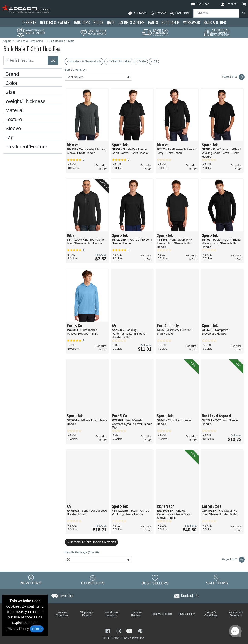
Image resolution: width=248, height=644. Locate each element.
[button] (196, 3)
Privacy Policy (18, 629)
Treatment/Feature (26, 147)
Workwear (192, 22)
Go (53, 60)
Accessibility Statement (236, 614)
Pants (153, 22)
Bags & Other (215, 22)
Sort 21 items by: (75, 70)
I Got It (37, 629)
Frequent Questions (62, 614)
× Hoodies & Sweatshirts (84, 61)
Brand (12, 74)
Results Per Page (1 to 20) (82, 552)
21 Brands (137, 13)
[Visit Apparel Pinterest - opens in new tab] (140, 631)
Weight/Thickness (25, 101)
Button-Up (170, 22)
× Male (141, 61)
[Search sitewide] (216, 13)
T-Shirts (29, 22)
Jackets (131, 22)
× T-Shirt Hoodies (119, 61)
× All (154, 61)
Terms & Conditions (211, 614)
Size (10, 92)
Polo (98, 22)
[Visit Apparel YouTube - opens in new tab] (130, 631)
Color (12, 83)
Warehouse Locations (112, 614)
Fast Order (180, 13)
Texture (14, 120)
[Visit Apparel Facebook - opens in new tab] (108, 631)
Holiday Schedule (161, 614)
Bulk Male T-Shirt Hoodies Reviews (91, 542)
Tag (10, 138)
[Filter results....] (26, 60)
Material (15, 110)
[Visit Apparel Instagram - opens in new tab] (119, 631)
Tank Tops (81, 22)
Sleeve (13, 129)
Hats (111, 22)
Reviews (158, 13)
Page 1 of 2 (233, 560)
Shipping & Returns (87, 614)
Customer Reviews (136, 614)
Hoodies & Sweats (55, 22)
